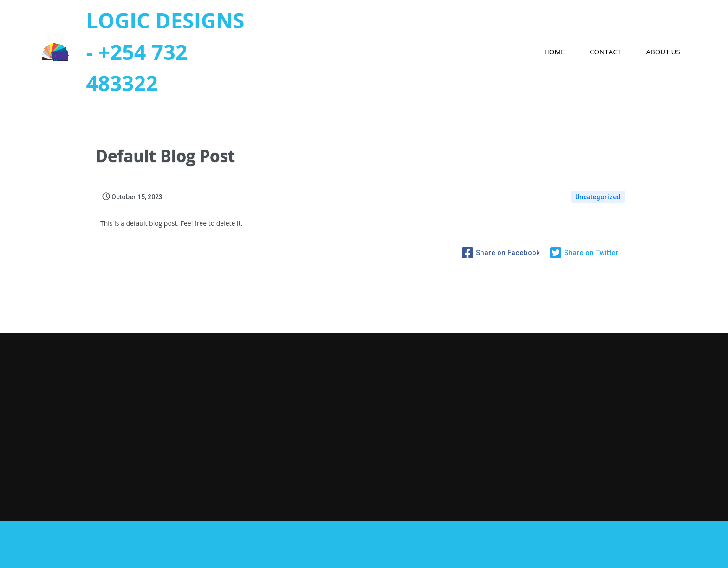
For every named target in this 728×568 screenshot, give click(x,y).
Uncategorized (598, 197)
